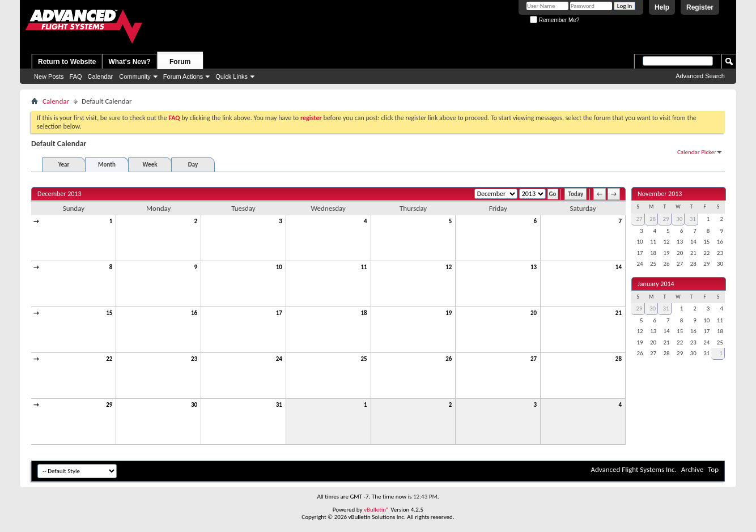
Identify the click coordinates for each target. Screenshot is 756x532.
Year (64, 165)
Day (193, 165)
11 (364, 267)
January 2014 (656, 284)
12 (449, 267)
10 (279, 267)
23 (194, 359)
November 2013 (660, 194)
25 (364, 359)
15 (109, 313)
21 (619, 313)
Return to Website (67, 62)
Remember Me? (555, 20)
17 (279, 313)
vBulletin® (377, 510)
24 (279, 359)
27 (534, 359)
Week (150, 165)
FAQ (76, 76)
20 (534, 313)
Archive (692, 469)
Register (700, 7)
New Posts (49, 76)
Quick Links (232, 76)
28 (619, 359)
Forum (180, 62)
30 (194, 405)
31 (279, 405)
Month (107, 165)
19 (449, 313)
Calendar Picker (697, 152)
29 (109, 405)
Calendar (101, 76)
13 (534, 267)
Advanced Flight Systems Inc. (633, 469)
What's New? (129, 62)
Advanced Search (700, 76)
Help (662, 7)
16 (194, 313)
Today (576, 194)
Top (713, 469)
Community (135, 76)
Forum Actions (183, 76)
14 (619, 267)
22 (109, 359)
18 (364, 313)
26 (449, 359)
